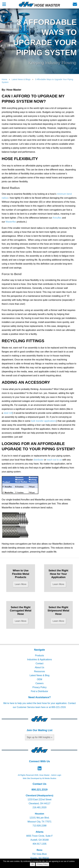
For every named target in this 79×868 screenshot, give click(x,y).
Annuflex (57, 218)
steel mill (8, 413)
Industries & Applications (39, 659)
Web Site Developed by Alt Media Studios (40, 778)
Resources (39, 671)
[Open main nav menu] (4, 4)
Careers (39, 683)
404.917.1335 (40, 844)
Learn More (21, 584)
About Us (40, 667)
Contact (39, 663)
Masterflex (11, 222)
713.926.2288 (40, 826)
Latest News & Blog (40, 675)
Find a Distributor (40, 691)
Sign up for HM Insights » (40, 737)
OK (33, 864)
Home (4, 79)
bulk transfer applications (44, 421)
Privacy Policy (40, 687)
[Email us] (75, 4)
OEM (39, 679)
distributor (38, 460)
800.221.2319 (39, 790)
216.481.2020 (40, 807)
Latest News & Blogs (21, 79)
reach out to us (54, 460)
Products (39, 656)
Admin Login (56, 775)
